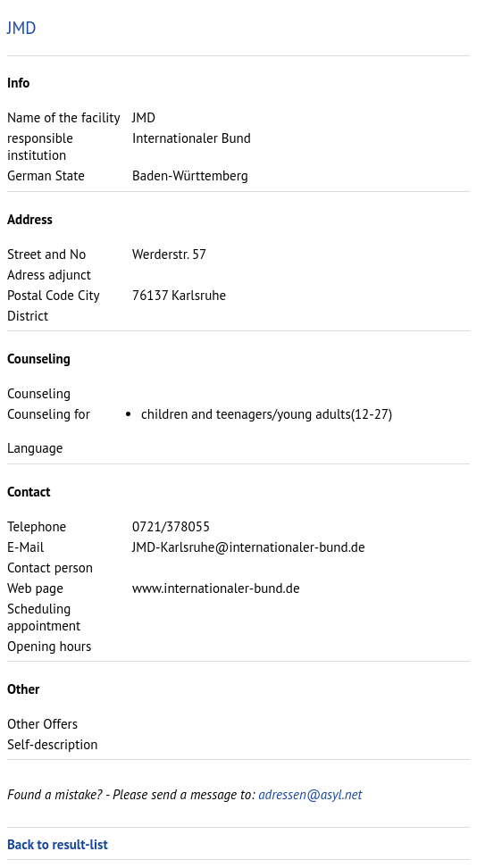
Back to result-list (58, 844)
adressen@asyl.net (310, 794)
